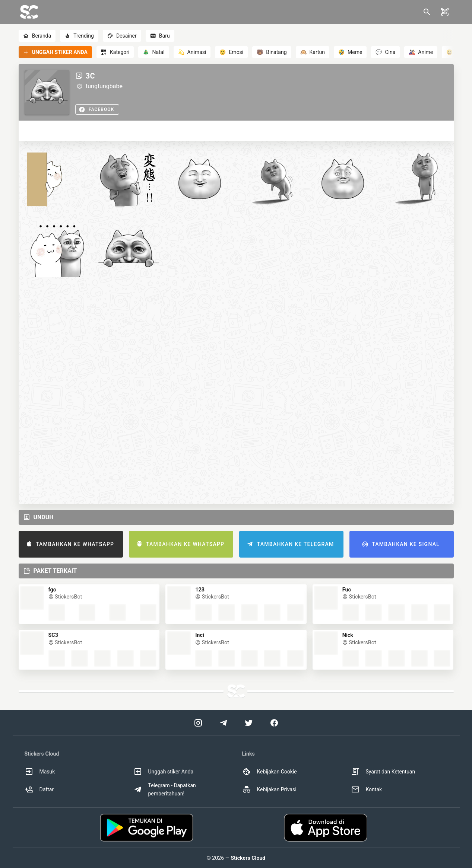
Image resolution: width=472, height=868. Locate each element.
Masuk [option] (40, 772)
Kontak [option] (367, 789)
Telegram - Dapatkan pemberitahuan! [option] (165, 789)
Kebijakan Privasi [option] (269, 789)
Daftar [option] (39, 789)
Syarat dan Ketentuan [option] (383, 772)
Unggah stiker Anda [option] (164, 772)
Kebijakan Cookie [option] (270, 772)
